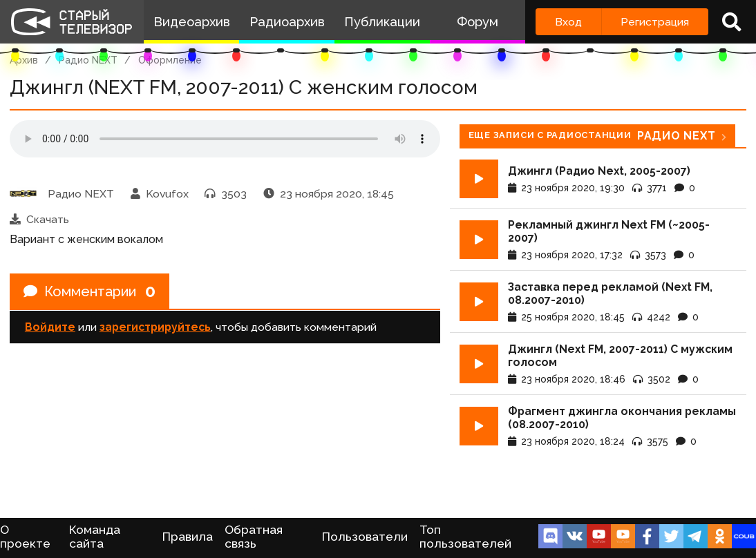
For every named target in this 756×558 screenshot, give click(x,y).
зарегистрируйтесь (155, 327)
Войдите (50, 327)
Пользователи (365, 537)
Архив (24, 60)
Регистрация (655, 22)
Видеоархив (192, 22)
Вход (568, 22)
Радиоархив (287, 22)
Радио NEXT (88, 60)
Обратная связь (254, 537)
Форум (478, 22)
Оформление (170, 60)
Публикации (382, 22)
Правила (188, 537)
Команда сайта (95, 537)
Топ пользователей (465, 537)
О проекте (25, 537)
